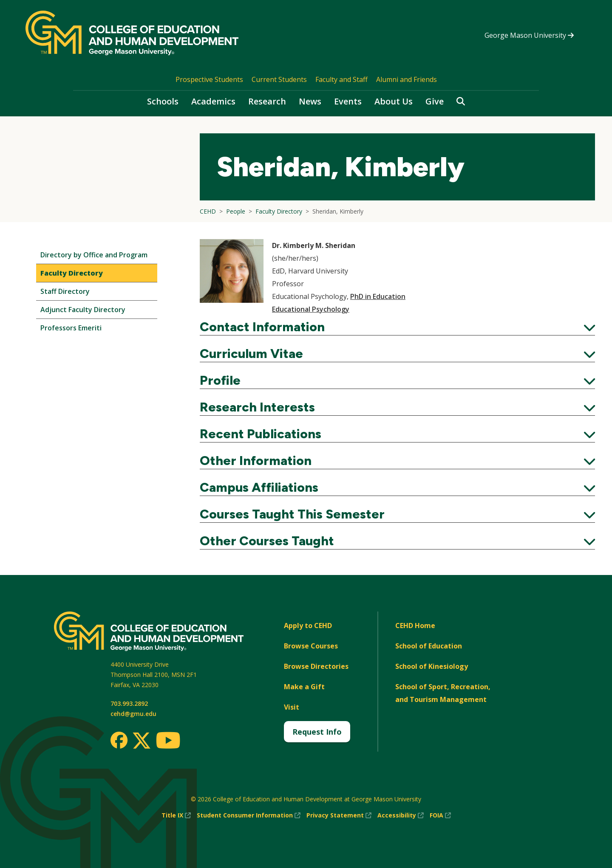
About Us (394, 101)
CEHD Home (415, 626)
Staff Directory (65, 291)
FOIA (440, 815)
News (310, 101)
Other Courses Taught (397, 541)
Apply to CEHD (308, 626)
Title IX (176, 815)
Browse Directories (316, 666)
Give (435, 101)
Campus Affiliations (397, 488)
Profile (397, 380)
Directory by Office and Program (94, 255)
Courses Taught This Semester (397, 514)
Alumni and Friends (407, 79)
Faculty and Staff (341, 79)
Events (348, 101)
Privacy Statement (339, 815)
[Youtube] (168, 742)
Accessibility (401, 815)
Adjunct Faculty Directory (83, 310)
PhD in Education (378, 296)
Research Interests (397, 407)
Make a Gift (304, 687)
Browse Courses (311, 646)
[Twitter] (142, 741)
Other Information (397, 461)
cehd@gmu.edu (133, 714)
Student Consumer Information (249, 815)
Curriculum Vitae (397, 354)
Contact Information (397, 327)
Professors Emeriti (71, 328)
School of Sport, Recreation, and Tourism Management (443, 693)
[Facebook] (119, 740)
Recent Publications (397, 434)
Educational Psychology (311, 309)
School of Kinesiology (432, 666)
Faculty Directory (72, 273)
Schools (163, 101)
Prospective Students (209, 79)
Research (267, 101)
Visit (292, 707)
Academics (213, 101)
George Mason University (529, 35)
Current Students (279, 79)
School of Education (429, 646)
